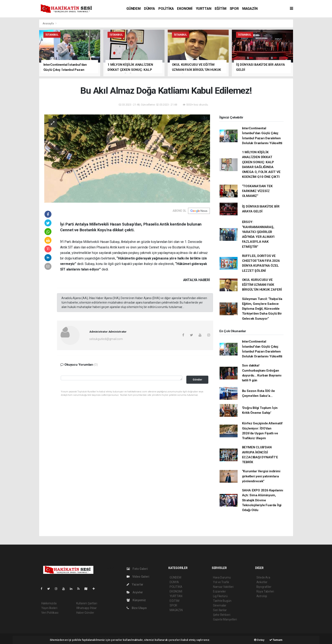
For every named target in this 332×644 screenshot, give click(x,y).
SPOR (234, 9)
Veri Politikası (50, 613)
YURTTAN (204, 9)
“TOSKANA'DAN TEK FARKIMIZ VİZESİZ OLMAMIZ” (257, 191)
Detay (259, 640)
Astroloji (262, 596)
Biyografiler (264, 587)
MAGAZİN (250, 9)
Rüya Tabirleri (265, 591)
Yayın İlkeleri (49, 608)
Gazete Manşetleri (225, 619)
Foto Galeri (137, 569)
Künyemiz (136, 600)
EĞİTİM (221, 9)
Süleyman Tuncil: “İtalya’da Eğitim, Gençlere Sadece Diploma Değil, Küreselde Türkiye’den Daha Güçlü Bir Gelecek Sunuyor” (262, 309)
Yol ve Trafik (221, 582)
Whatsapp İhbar (86, 608)
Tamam (276, 640)
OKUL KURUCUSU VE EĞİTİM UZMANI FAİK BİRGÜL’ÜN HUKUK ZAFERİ (262, 285)
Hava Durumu (222, 577)
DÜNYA (149, 9)
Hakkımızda (49, 603)
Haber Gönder (85, 613)
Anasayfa (48, 23)
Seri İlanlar (220, 610)
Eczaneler (219, 591)
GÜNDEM (133, 9)
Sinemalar (220, 605)
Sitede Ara (263, 577)
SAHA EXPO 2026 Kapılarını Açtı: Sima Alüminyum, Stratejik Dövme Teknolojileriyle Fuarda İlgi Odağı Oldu (263, 500)
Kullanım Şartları (87, 603)
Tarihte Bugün (222, 601)
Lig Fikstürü (220, 596)
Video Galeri (138, 577)
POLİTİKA (166, 9)
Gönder (197, 380)
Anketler (262, 582)
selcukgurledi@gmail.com (106, 339)
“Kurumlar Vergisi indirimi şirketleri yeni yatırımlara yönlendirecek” (261, 476)
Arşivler (135, 592)
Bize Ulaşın (137, 608)
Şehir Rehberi (222, 615)
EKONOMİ (185, 9)
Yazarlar (135, 584)
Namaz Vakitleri (223, 587)
